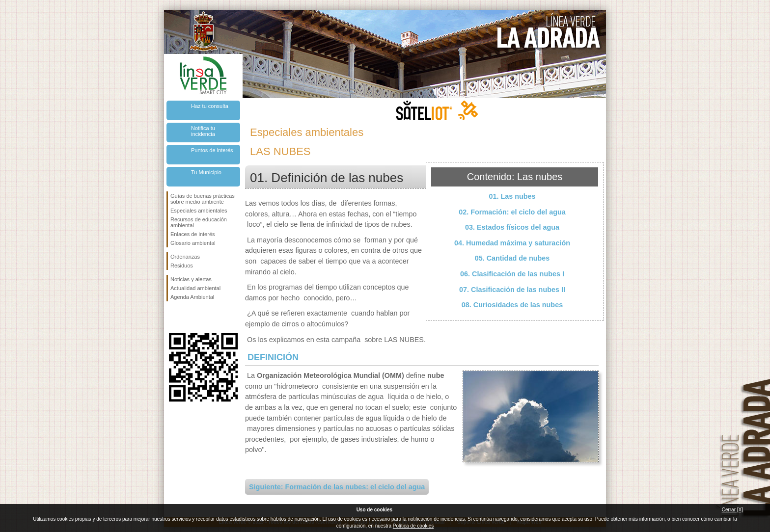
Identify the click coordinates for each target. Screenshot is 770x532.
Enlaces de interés (193, 234)
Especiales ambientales (199, 211)
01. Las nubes (512, 196)
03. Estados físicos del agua (512, 227)
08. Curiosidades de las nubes (512, 305)
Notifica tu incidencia (203, 131)
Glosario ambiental (193, 243)
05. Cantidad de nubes (512, 258)
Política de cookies (413, 526)
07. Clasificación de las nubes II (512, 290)
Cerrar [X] (732, 510)
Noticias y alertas (191, 279)
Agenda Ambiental (192, 297)
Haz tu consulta (210, 106)
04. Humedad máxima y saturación (512, 243)
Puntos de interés (212, 150)
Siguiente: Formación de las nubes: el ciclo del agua (337, 487)
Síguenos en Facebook (172, 317)
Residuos (182, 266)
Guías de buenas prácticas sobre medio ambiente (203, 199)
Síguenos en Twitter (189, 317)
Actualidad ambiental (195, 288)
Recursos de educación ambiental (199, 222)
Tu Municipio (206, 172)
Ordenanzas (185, 257)
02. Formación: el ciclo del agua (512, 212)
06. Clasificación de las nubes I (512, 274)
